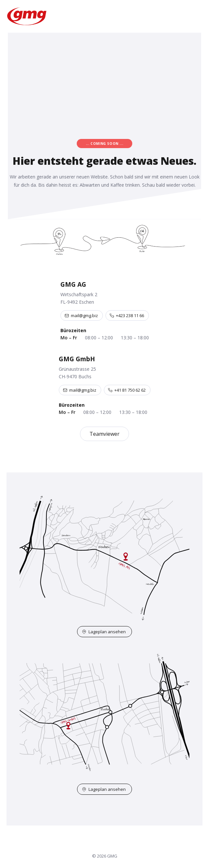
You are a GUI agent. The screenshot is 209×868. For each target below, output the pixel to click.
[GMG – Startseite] (28, 16)
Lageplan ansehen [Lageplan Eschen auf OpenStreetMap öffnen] (104, 632)
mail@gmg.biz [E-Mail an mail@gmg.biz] (81, 315)
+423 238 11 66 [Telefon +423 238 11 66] (127, 315)
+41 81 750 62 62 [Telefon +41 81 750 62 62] (127, 390)
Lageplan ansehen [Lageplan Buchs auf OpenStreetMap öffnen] (104, 789)
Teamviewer (104, 434)
